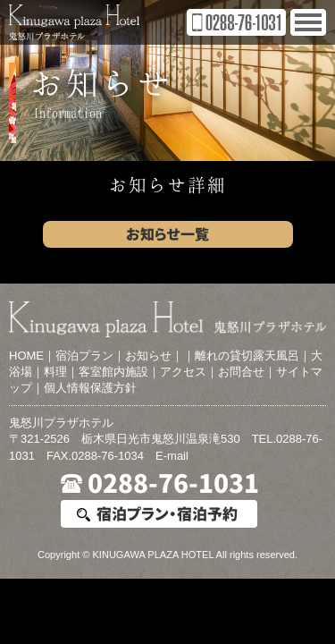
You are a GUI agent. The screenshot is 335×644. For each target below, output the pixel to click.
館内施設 (125, 372)
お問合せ (241, 372)
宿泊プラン (84, 356)
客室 (90, 372)
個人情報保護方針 (90, 388)
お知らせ (148, 356)
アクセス (183, 372)
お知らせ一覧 (167, 234)
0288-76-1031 (173, 483)
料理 (55, 372)
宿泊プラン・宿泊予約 (167, 514)
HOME (26, 356)
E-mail (172, 456)
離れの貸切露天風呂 (247, 356)
